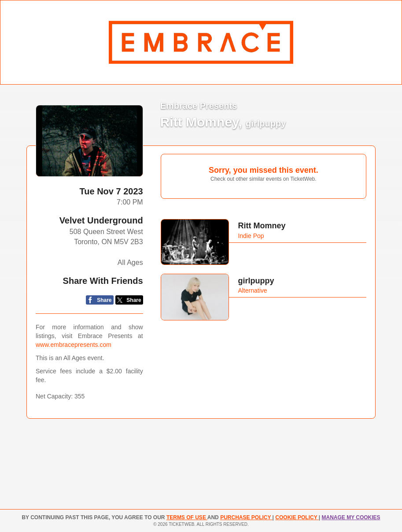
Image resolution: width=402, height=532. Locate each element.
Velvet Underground (101, 220)
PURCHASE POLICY (246, 517)
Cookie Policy (297, 517)
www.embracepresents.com (74, 345)
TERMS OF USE (187, 517)
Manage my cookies (351, 517)
